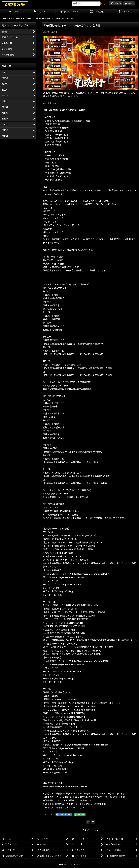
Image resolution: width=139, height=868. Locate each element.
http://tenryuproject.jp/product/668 (90, 661)
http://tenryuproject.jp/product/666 (90, 745)
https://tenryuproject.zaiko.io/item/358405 (65, 787)
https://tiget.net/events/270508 (68, 577)
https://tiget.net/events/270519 (68, 748)
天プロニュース (90, 830)
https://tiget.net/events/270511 (68, 665)
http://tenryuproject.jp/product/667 (90, 574)
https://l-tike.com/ (72, 584)
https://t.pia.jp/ (67, 591)
